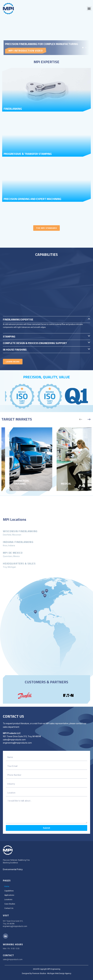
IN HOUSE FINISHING (15, 350)
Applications (9, 895)
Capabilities (9, 891)
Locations (8, 900)
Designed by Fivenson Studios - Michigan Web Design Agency (47, 973)
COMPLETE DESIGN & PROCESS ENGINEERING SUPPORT (35, 343)
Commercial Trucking (61, 482)
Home (7, 886)
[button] (89, 9)
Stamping (9, 336)
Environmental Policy (13, 869)
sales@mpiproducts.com (14, 740)
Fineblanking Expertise (18, 319)
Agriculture (14, 484)
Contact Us (9, 908)
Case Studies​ (10, 904)
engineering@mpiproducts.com (17, 743)
